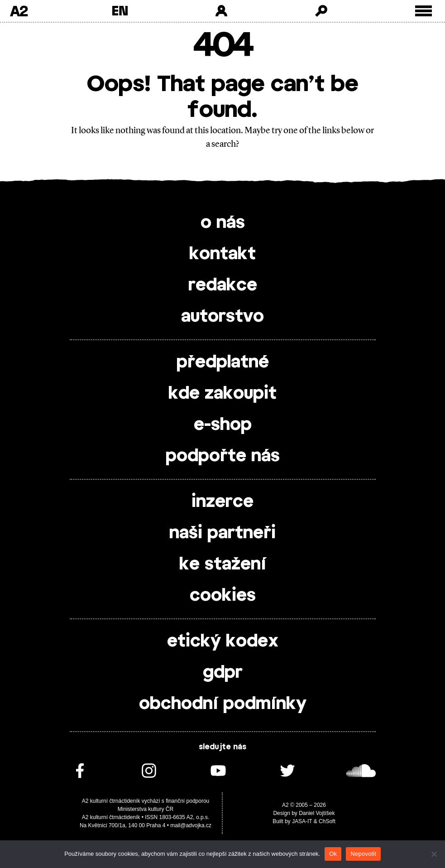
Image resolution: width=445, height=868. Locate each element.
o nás (223, 223)
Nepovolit (363, 854)
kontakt (222, 254)
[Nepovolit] (434, 854)
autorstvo (222, 317)
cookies (223, 596)
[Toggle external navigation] (423, 11)
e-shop (223, 425)
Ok (333, 854)
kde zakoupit (222, 394)
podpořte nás (223, 456)
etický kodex (223, 641)
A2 (19, 11)
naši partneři (222, 533)
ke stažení (223, 564)
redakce (223, 285)
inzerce (222, 502)
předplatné (223, 362)
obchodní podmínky (223, 704)
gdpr (223, 673)
